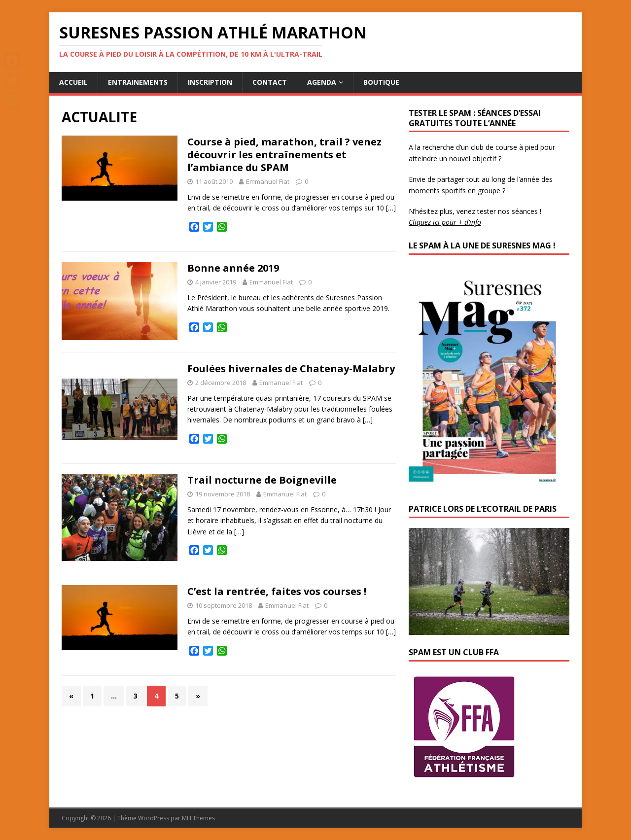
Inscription (210, 82)
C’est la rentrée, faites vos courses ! (277, 591)
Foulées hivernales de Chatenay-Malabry (291, 368)
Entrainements (138, 82)
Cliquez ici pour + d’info (445, 222)
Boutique (381, 82)
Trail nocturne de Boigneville (262, 480)
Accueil (73, 82)
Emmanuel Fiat (268, 181)
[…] (391, 208)
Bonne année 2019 (233, 268)
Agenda (322, 82)
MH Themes (198, 818)
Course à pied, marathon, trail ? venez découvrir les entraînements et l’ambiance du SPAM (284, 155)
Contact (270, 82)
